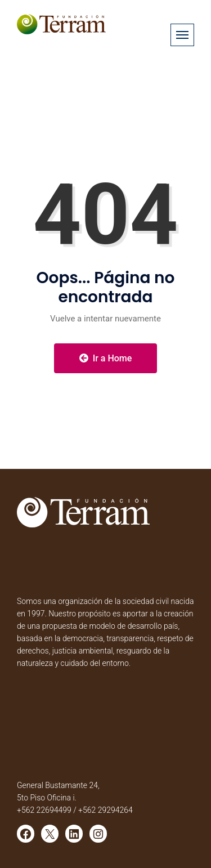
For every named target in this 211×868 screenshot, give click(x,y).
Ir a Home (106, 358)
